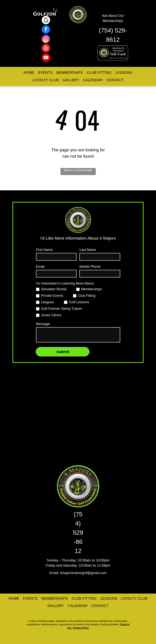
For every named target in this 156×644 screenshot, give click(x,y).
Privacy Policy (81, 628)
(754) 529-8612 (78, 533)
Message (43, 324)
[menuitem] (29, 73)
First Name (44, 250)
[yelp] (46, 49)
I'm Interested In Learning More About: (65, 283)
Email (40, 267)
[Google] (46, 21)
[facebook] (46, 30)
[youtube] (46, 58)
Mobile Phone (90, 267)
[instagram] (46, 39)
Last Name (88, 250)
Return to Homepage (78, 170)
